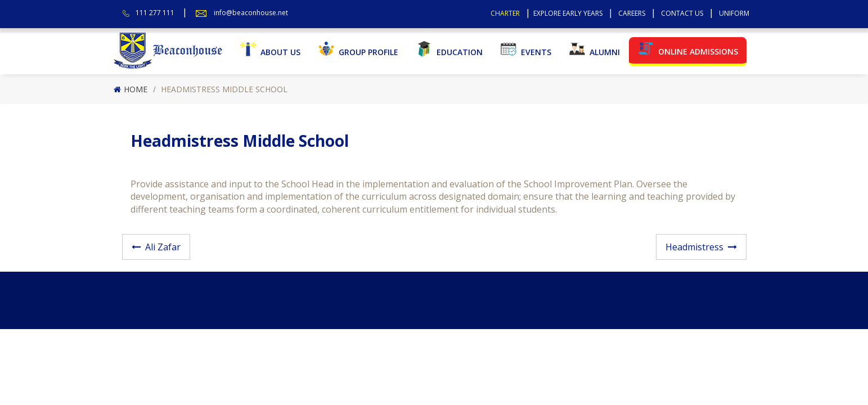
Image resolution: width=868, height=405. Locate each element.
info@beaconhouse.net (251, 13)
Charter (505, 13)
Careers (632, 13)
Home (136, 89)
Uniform (734, 13)
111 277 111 (155, 13)
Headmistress (694, 247)
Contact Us (682, 13)
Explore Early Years (568, 13)
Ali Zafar (163, 247)
